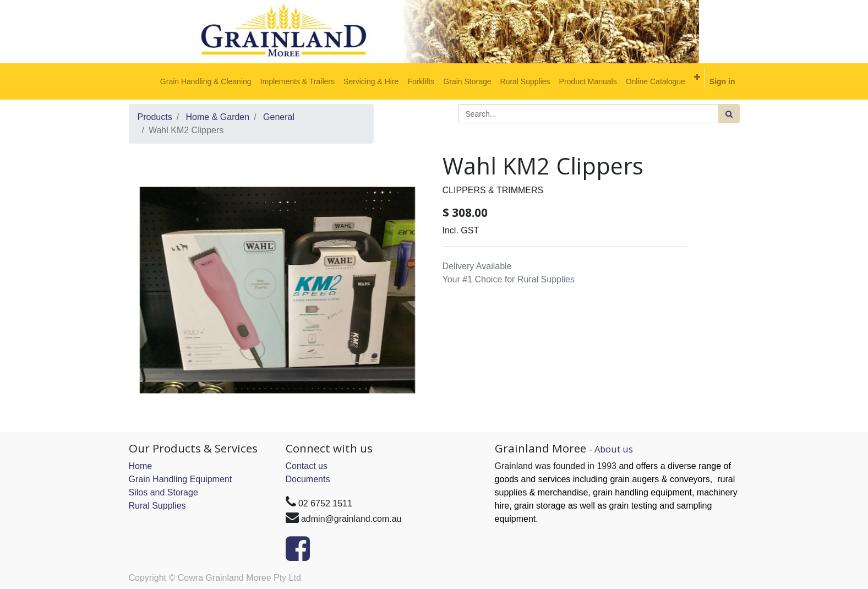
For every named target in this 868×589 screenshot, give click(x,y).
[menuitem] (206, 81)
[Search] (729, 114)
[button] (697, 77)
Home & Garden (218, 117)
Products (155, 117)
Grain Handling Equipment (181, 479)
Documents (308, 479)
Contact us (307, 466)
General (279, 117)
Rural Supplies (157, 506)
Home (141, 466)
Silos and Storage (163, 492)
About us (614, 449)
